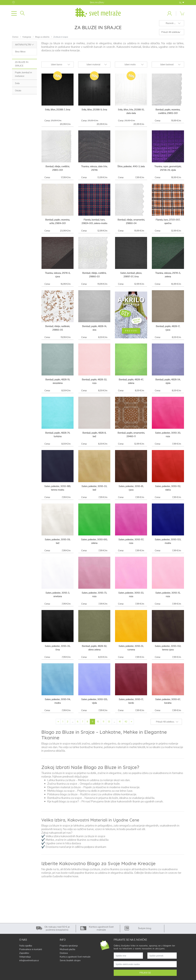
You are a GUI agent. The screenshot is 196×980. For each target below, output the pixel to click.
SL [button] (182, 3)
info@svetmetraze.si (29, 963)
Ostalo (18, 93)
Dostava (64, 955)
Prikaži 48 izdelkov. (171, 34)
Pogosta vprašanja (69, 948)
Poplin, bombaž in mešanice (23, 76)
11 (103, 724)
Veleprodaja (25, 959)
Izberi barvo (57, 67)
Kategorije (27, 39)
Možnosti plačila (67, 952)
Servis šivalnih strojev (70, 963)
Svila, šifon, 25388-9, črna (94, 112)
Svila (17, 85)
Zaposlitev (24, 955)
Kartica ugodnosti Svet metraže (75, 959)
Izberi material (93, 67)
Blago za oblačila (42, 39)
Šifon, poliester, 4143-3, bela (131, 169)
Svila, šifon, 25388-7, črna (58, 112)
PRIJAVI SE (145, 975)
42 (126, 724)
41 (120, 724)
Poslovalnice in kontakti (31, 952)
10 (98, 724)
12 (109, 724)
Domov (15, 39)
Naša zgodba (26, 948)
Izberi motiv (130, 67)
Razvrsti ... (171, 26)
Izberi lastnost (167, 67)
